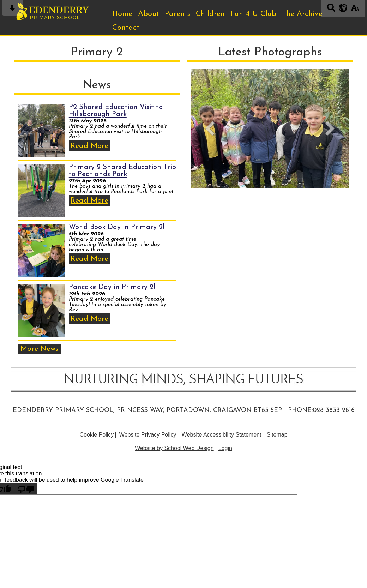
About (149, 14)
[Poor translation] (26, 489)
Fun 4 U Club (253, 14)
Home (122, 14)
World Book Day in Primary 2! (116, 227)
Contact (126, 28)
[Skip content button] (12, 10)
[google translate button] (343, 8)
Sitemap (277, 435)
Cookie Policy (97, 435)
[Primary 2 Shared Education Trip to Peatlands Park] (41, 190)
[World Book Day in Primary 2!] (41, 250)
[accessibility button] (355, 10)
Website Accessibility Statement (222, 435)
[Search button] (331, 10)
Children (210, 14)
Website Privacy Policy (148, 435)
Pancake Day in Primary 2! (112, 287)
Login (225, 448)
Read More (89, 146)
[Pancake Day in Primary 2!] (41, 310)
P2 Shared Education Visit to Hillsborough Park (116, 111)
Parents (178, 14)
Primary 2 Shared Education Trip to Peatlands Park (122, 171)
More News (39, 349)
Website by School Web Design (174, 448)
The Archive (302, 14)
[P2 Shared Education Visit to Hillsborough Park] (41, 130)
